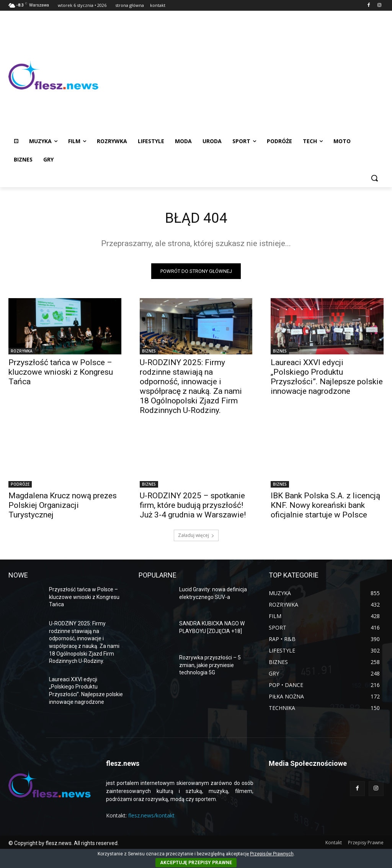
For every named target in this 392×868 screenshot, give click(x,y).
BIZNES (149, 352)
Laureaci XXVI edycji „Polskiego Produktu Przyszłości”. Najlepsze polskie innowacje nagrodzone (327, 378)
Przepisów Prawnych (272, 854)
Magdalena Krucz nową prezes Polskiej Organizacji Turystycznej (63, 507)
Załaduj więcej (196, 537)
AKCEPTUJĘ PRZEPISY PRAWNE (196, 863)
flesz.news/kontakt (151, 817)
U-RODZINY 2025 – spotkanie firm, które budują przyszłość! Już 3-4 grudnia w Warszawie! (193, 507)
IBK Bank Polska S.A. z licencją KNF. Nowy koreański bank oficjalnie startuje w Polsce (325, 507)
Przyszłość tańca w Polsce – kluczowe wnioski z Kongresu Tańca (61, 374)
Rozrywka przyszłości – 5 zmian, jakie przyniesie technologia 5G (210, 667)
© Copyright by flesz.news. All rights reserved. (64, 845)
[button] (374, 178)
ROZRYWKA (22, 352)
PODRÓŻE (20, 486)
